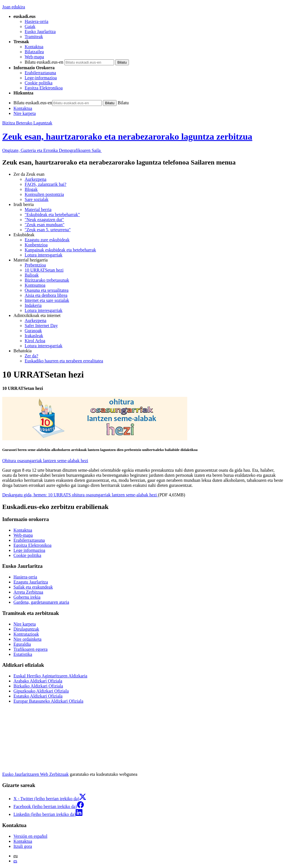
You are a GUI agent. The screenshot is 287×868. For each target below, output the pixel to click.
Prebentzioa (35, 265)
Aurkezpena (35, 179)
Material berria (38, 210)
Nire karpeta (25, 113)
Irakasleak (34, 336)
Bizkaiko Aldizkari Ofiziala (38, 686)
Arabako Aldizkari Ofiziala (38, 681)
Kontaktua (34, 47)
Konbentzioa (36, 245)
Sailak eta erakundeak (33, 587)
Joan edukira (14, 7)
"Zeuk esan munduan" (45, 225)
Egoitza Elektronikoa (44, 88)
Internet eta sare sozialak (47, 300)
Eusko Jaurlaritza (40, 32)
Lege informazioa (29, 550)
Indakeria (33, 305)
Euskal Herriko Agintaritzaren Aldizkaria (50, 676)
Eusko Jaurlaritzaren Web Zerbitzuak (35, 774)
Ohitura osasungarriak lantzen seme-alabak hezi (45, 461)
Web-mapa (34, 57)
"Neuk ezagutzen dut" (44, 220)
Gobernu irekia (27, 597)
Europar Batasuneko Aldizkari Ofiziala (48, 701)
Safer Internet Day (41, 326)
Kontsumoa (35, 285)
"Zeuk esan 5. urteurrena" (48, 230)
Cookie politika (39, 83)
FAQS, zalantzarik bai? (46, 184)
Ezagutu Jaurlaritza (31, 582)
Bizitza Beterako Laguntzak (27, 123)
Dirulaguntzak (26, 629)
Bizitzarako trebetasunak (47, 280)
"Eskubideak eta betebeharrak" (52, 215)
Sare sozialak (37, 199)
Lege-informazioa (41, 78)
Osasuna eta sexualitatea (47, 290)
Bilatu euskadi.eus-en (44, 62)
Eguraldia (22, 644)
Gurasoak (33, 331)
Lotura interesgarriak (44, 255)
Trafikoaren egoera (31, 649)
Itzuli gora (23, 846)
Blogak (31, 189)
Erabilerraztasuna (40, 73)
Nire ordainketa (27, 639)
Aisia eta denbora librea (46, 295)
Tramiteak (34, 37)
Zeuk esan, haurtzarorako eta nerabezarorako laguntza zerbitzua (127, 136)
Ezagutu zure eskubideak (47, 240)
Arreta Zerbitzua (28, 592)
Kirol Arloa (35, 341)
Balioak (32, 275)
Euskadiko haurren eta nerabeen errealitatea (64, 361)
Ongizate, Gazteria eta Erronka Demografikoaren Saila (52, 150)
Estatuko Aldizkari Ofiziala (38, 696)
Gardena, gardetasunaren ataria (41, 602)
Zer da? (31, 356)
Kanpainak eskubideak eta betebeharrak (60, 250)
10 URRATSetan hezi (44, 270)
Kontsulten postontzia (44, 194)
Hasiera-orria (36, 21)
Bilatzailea (34, 52)
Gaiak (30, 26)
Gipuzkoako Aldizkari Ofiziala (41, 691)
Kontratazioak (26, 634)
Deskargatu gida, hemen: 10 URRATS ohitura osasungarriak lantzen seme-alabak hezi (80, 495)
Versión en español (30, 836)
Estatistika (23, 654)
